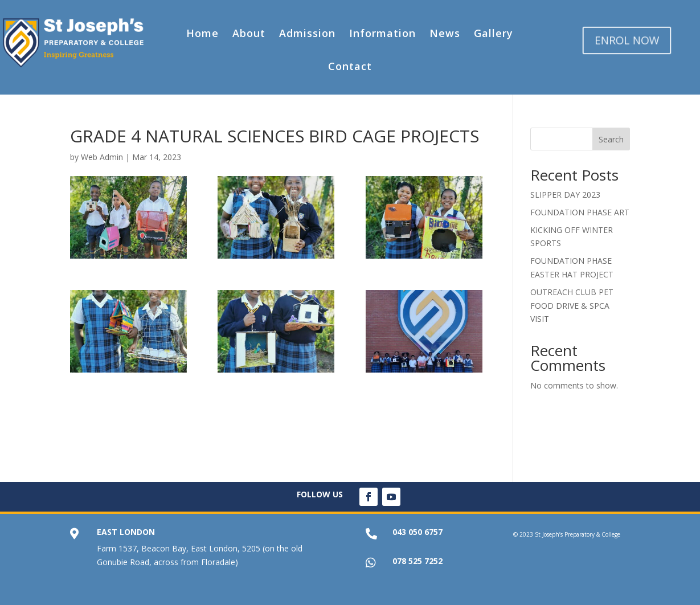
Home (202, 33)
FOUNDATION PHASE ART (580, 212)
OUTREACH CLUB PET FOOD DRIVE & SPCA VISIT (572, 306)
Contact (350, 66)
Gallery (494, 33)
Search (611, 139)
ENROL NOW (627, 40)
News (445, 33)
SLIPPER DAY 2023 (565, 195)
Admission (307, 33)
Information (382, 33)
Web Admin (102, 157)
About (249, 33)
